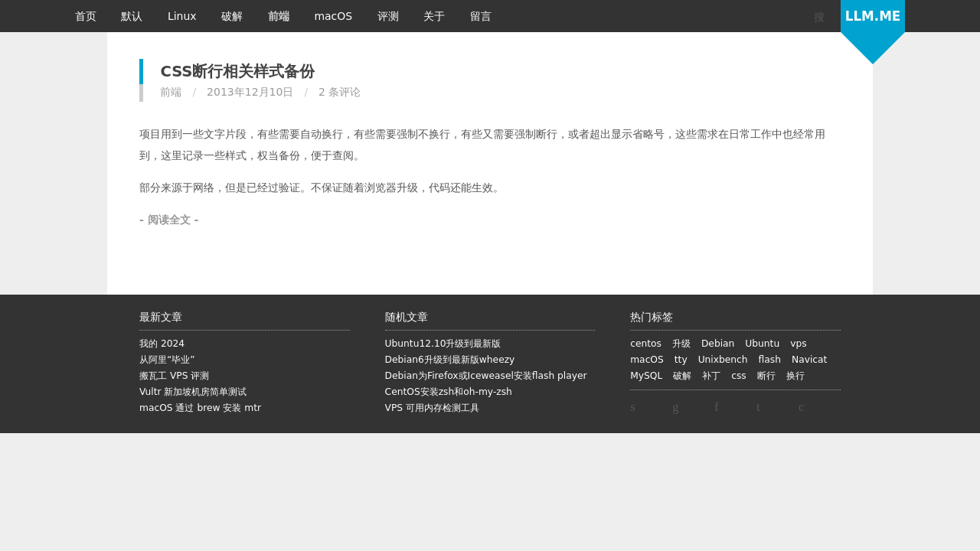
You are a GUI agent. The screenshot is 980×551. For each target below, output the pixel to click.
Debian (718, 344)
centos (646, 344)
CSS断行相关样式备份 (237, 72)
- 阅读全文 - (169, 220)
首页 (87, 16)
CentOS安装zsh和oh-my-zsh (449, 392)
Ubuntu (762, 344)
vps (798, 344)
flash (770, 360)
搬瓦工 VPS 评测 (174, 376)
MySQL (646, 376)
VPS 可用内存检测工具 (432, 408)
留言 (481, 16)
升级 (681, 344)
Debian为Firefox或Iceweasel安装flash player (486, 376)
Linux (184, 16)
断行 (766, 376)
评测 (390, 16)
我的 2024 (162, 344)
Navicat (809, 360)
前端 (281, 16)
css (739, 376)
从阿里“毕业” (167, 360)
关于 (436, 16)
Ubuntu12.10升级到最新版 (443, 344)
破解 (234, 16)
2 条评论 (340, 92)
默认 (133, 16)
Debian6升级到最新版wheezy (450, 360)
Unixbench (723, 360)
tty (681, 360)
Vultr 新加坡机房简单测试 (193, 392)
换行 (795, 376)
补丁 (711, 376)
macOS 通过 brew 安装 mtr (200, 408)
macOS (335, 16)
